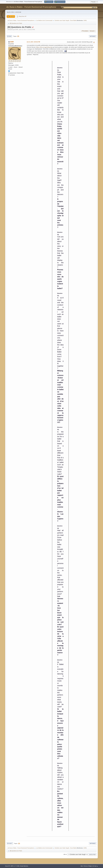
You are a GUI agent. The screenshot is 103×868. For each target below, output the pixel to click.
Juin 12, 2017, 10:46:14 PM (33, 42)
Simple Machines (24, 866)
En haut (10, 843)
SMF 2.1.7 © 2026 (15, 866)
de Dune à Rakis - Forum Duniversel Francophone (31, 7)
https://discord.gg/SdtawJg (44, 47)
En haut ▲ (95, 866)
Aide (82, 866)
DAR (85, 20)
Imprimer (93, 36)
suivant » (93, 31)
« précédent (85, 31)
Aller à (65, 854)
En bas (9, 36)
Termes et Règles (88, 866)
